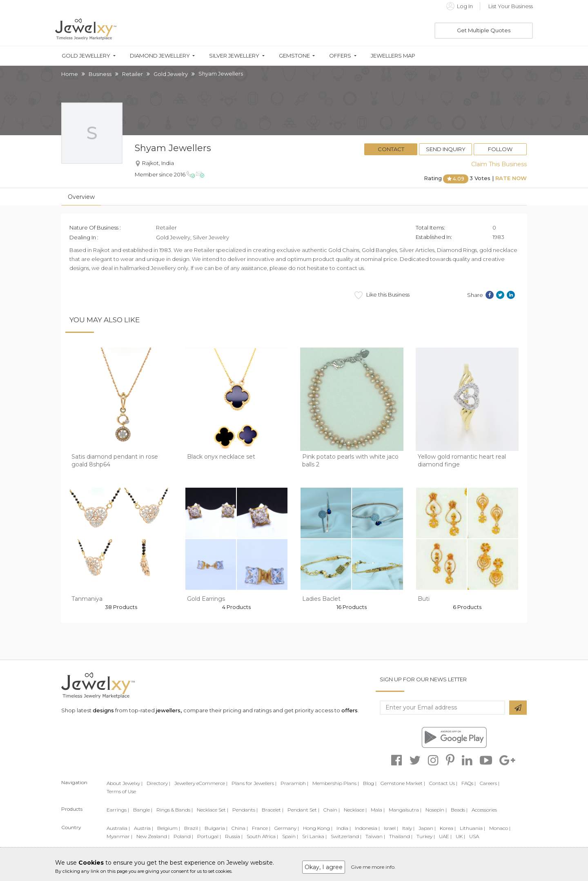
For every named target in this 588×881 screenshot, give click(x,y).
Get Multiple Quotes (484, 30)
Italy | (408, 828)
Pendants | (245, 810)
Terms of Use (121, 791)
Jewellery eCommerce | (201, 783)
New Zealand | (153, 836)
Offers (340, 56)
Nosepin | (436, 810)
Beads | (459, 810)
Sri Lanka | (314, 836)
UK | (460, 836)
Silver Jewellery (234, 56)
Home (70, 74)
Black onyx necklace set (221, 457)
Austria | (144, 828)
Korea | (448, 828)
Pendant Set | (303, 810)
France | (261, 828)
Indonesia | (367, 828)
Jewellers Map (393, 56)
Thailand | (401, 836)
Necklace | (355, 810)
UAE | (445, 836)
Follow (500, 149)
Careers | (490, 783)
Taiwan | (375, 836)
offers (350, 710)
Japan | (427, 828)
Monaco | (500, 828)
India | (344, 828)
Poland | (183, 836)
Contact (391, 149)
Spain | (290, 836)
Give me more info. (373, 867)
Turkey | (426, 836)
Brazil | (192, 828)
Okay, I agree (324, 867)
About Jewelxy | (125, 783)
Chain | (332, 810)
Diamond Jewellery (160, 56)
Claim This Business (499, 164)
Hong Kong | (318, 828)
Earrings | (118, 810)
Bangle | (143, 810)
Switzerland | (346, 836)
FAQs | (469, 783)
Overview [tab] (81, 197)
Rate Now (511, 178)
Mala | (378, 810)
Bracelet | (273, 810)
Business (100, 74)
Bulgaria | (216, 828)
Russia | (234, 836)
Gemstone (294, 56)
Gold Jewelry (171, 74)
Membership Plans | (336, 783)
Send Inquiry (446, 149)
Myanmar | (119, 836)
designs (103, 710)
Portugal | (209, 836)
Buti (424, 599)
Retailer (133, 74)
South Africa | (262, 836)
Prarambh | (294, 783)
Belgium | (169, 828)
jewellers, (169, 710)
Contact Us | (443, 783)
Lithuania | (472, 828)
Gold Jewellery (86, 56)
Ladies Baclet (321, 599)
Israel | (391, 828)
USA (474, 836)
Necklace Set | (213, 810)
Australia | (118, 828)
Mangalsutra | (405, 810)
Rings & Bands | (175, 810)
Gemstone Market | (403, 783)
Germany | (287, 828)
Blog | (370, 783)
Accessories (484, 810)
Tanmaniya (87, 599)
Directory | (158, 783)
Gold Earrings (206, 599)
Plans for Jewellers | (254, 783)
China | (240, 828)
